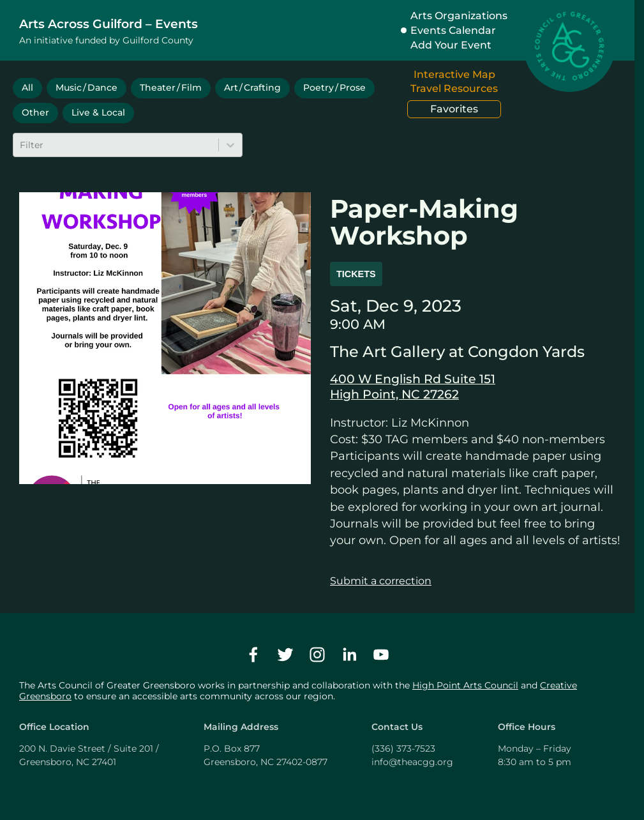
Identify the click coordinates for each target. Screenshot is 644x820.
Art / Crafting (252, 87)
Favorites (454, 109)
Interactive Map (454, 74)
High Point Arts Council (465, 685)
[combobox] (21, 145)
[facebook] (253, 655)
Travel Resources (454, 88)
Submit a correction (381, 581)
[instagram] (317, 655)
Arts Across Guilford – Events (109, 24)
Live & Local (98, 112)
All (27, 87)
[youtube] (381, 655)
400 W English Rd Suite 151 (413, 379)
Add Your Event (451, 45)
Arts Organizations (459, 16)
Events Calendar (453, 30)
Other (35, 112)
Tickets (356, 274)
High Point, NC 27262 (394, 394)
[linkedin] (349, 655)
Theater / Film (171, 87)
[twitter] (285, 655)
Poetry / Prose (334, 87)
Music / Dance (86, 87)
